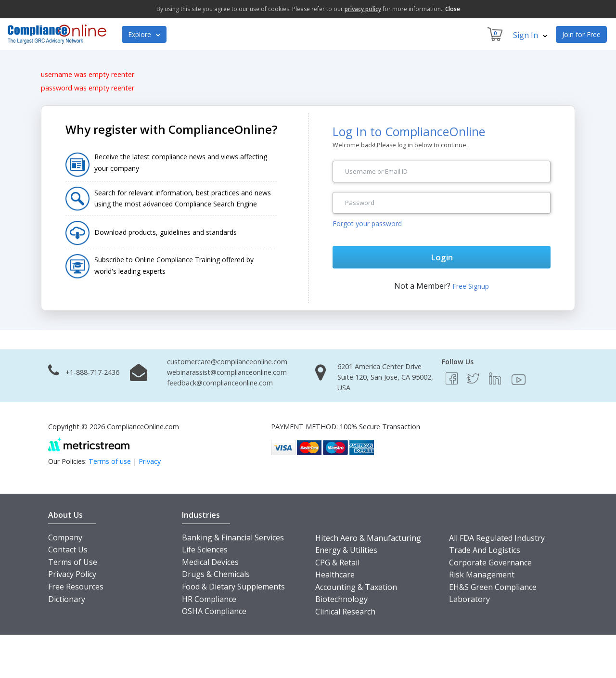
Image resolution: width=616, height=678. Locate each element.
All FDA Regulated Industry (497, 538)
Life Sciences (205, 550)
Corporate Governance (490, 563)
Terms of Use (73, 562)
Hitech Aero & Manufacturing (368, 538)
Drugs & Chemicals (216, 574)
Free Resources (76, 587)
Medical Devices (210, 562)
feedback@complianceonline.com (220, 383)
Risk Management (482, 575)
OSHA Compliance (214, 611)
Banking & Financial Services (233, 537)
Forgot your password (367, 224)
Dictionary (67, 599)
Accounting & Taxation (356, 587)
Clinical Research (345, 612)
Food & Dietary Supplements (233, 587)
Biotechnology (341, 599)
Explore (144, 34)
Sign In (530, 35)
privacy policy (363, 9)
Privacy (150, 461)
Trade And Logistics (485, 550)
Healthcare (335, 575)
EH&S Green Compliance (493, 587)
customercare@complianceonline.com (227, 362)
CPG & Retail (337, 563)
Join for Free (581, 34)
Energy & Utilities (346, 550)
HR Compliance (209, 599)
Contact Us (68, 550)
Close (453, 9)
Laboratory (469, 599)
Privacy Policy (72, 574)
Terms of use (110, 461)
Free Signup (471, 286)
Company (65, 537)
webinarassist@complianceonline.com (227, 372)
